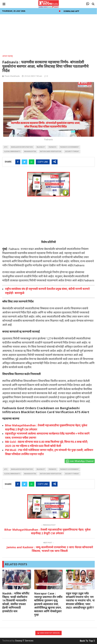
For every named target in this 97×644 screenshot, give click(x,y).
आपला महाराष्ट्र (8, 56)
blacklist (41, 147)
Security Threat (72, 151)
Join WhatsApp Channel (80, 461)
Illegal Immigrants (12, 151)
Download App (71, 11)
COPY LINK (43, 162)
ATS (6, 147)
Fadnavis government (69, 147)
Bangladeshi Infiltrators (22, 147)
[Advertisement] (48, 34)
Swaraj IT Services (24, 641)
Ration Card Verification (51, 151)
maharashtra (30, 151)
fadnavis (53, 147)
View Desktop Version (48, 633)
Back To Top (87, 640)
